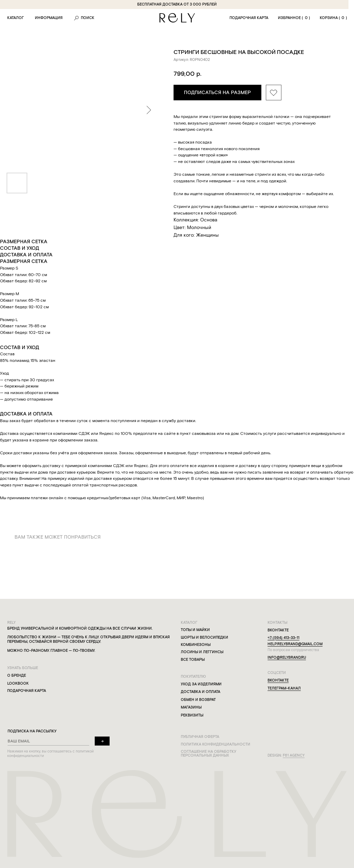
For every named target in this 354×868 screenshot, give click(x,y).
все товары (193, 660)
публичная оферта (200, 737)
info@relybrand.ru (287, 657)
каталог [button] (16, 18)
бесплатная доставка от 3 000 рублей (177, 4)
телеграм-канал (284, 688)
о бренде (17, 675)
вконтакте (278, 680)
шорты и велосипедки (204, 637)
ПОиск (88, 18)
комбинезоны (196, 645)
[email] (48, 741)
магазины (191, 707)
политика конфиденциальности (216, 744)
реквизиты (192, 715)
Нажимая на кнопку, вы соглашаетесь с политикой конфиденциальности (50, 753)
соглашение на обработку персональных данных (208, 753)
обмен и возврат (198, 700)
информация (49, 18)
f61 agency (294, 755)
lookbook (18, 683)
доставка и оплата (201, 692)
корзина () (333, 18)
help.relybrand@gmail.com (295, 644)
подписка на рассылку (32, 731)
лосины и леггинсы (202, 652)
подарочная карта (249, 18)
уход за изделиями (201, 684)
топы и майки (195, 630)
